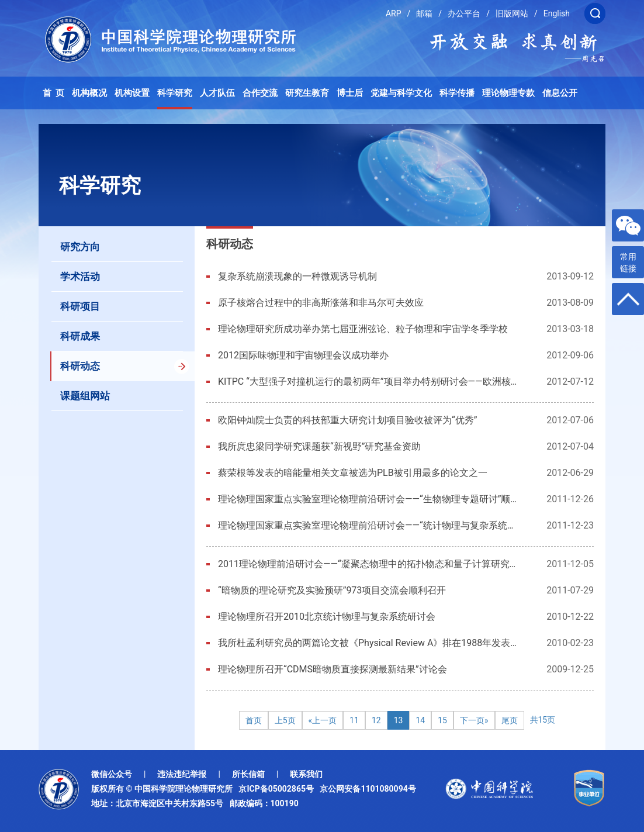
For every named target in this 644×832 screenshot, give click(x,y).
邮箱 (424, 13)
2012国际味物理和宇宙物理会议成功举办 (303, 355)
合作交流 (260, 93)
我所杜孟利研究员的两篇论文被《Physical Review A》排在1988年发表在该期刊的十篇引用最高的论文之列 (368, 643)
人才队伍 (217, 93)
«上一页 (323, 720)
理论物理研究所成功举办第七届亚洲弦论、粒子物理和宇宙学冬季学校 (363, 329)
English (557, 13)
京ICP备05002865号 (278, 789)
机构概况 (89, 93)
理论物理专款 (508, 93)
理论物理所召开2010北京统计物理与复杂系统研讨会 (327, 617)
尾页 (510, 720)
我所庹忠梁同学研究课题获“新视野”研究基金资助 (319, 446)
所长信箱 (248, 774)
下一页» (474, 720)
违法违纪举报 (182, 774)
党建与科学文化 (401, 93)
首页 (254, 720)
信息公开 (560, 93)
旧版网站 (512, 13)
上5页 (285, 720)
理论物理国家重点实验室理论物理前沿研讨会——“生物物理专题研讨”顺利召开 (368, 499)
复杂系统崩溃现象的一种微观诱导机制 (297, 276)
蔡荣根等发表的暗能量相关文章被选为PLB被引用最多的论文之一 (353, 473)
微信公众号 (112, 774)
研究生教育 (307, 93)
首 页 (54, 93)
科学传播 (457, 93)
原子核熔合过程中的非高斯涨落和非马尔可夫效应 (321, 303)
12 (376, 720)
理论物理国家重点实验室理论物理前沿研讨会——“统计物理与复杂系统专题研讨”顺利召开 (368, 525)
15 (442, 720)
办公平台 (464, 13)
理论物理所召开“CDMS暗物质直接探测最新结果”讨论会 (333, 669)
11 (354, 720)
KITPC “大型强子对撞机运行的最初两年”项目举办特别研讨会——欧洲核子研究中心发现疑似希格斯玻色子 (368, 382)
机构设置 (132, 93)
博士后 (350, 93)
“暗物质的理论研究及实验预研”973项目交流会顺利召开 (332, 590)
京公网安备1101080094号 (368, 789)
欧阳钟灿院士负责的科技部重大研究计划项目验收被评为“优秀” (347, 420)
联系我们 (306, 774)
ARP (394, 13)
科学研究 (175, 93)
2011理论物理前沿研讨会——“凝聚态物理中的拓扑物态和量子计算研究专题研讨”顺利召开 (368, 564)
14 (420, 720)
